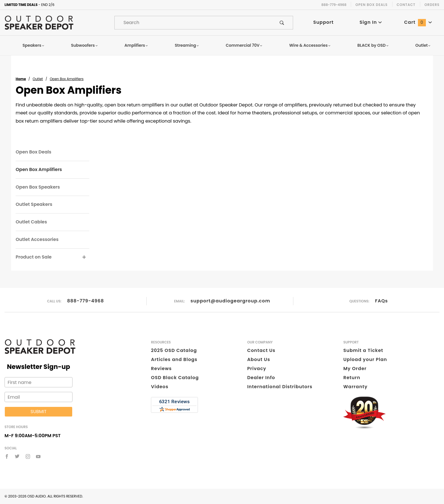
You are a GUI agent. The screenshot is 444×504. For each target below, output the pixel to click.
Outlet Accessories (37, 239)
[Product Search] (193, 23)
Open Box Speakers (38, 187)
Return (352, 378)
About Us (259, 359)
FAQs (382, 301)
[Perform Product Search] (282, 23)
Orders (432, 5)
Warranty (355, 387)
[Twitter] (17, 456)
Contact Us (261, 350)
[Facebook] (7, 456)
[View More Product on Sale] (84, 257)
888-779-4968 (86, 301)
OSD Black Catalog (175, 378)
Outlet (423, 45)
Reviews (161, 369)
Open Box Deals (371, 5)
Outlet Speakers (34, 204)
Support (323, 22)
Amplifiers (136, 45)
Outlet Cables (31, 222)
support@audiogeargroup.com (230, 301)
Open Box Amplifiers (39, 169)
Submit (39, 412)
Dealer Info (261, 378)
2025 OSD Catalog (174, 350)
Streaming (187, 45)
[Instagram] (28, 456)
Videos (160, 387)
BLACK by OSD (373, 45)
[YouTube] (38, 456)
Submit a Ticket (363, 350)
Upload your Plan (365, 359)
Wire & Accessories (310, 45)
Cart (418, 22)
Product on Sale (34, 257)
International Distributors (280, 387)
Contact (406, 5)
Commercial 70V (244, 45)
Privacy (257, 369)
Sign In (371, 22)
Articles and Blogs (174, 359)
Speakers (34, 45)
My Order (355, 369)
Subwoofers (85, 45)
